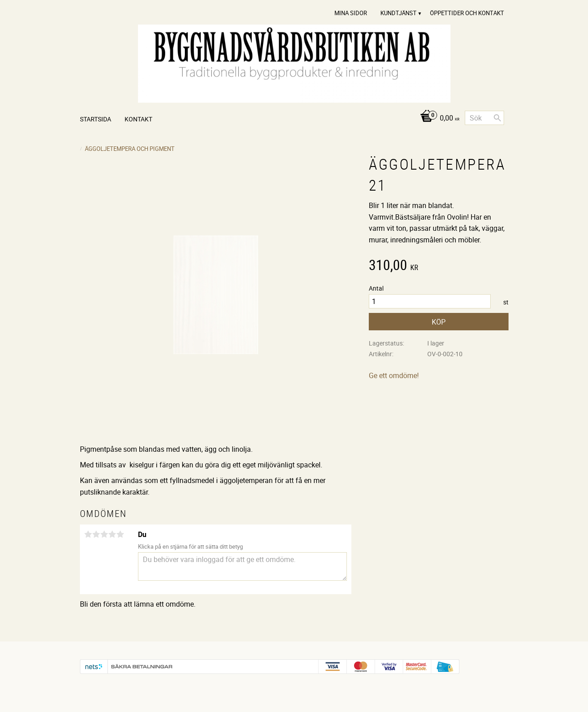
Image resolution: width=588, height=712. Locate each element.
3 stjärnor (104, 534)
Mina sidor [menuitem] (351, 13)
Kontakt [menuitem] (138, 119)
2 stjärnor (96, 534)
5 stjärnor (121, 534)
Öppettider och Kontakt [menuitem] (467, 13)
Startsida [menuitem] (96, 119)
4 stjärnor (113, 534)
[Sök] (497, 118)
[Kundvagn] (437, 119)
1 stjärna (88, 534)
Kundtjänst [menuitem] (398, 13)
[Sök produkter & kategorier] (484, 118)
